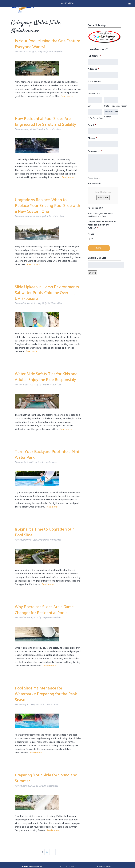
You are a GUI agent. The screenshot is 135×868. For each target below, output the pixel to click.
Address (93, 69)
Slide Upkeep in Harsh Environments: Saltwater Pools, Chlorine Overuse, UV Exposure (47, 293)
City (90, 106)
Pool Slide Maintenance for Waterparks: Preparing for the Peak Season (46, 694)
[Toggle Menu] (130, 4)
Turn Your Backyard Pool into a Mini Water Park (47, 455)
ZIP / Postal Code (95, 118)
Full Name (94, 56)
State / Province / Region (111, 106)
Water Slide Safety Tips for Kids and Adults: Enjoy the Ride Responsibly (46, 377)
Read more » (67, 96)
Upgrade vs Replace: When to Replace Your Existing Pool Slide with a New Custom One (47, 206)
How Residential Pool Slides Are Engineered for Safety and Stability (45, 122)
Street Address (95, 82)
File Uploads (94, 184)
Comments (95, 152)
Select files (103, 198)
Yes (92, 234)
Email (92, 125)
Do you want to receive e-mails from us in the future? (102, 225)
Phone (92, 138)
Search (92, 273)
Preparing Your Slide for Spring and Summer (46, 778)
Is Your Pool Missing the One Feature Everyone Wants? (47, 44)
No (92, 239)
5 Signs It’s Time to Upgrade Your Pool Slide (44, 532)
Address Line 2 (95, 94)
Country (108, 117)
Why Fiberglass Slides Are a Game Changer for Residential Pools (44, 610)
